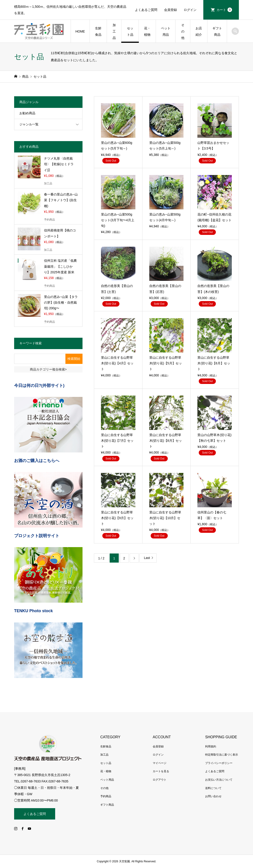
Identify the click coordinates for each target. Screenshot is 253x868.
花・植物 (147, 31)
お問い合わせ (213, 796)
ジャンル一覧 (29, 124)
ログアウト (160, 780)
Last (147, 558)
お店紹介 (199, 31)
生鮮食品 (98, 31)
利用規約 (211, 746)
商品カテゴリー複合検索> (48, 369)
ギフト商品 (217, 31)
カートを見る (161, 771)
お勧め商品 (27, 113)
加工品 (114, 31)
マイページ (160, 763)
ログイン (190, 10)
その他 (183, 31)
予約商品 (106, 796)
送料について (213, 788)
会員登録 (170, 10)
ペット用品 (166, 31)
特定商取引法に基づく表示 (222, 755)
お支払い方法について (219, 780)
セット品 (130, 31)
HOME (80, 31)
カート (224, 10)
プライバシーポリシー (219, 763)
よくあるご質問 (146, 10)
